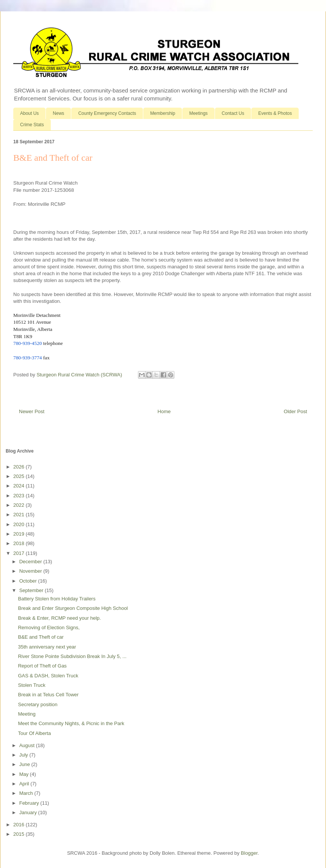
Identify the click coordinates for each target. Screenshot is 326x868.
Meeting (27, 714)
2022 (20, 505)
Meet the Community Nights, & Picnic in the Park (71, 723)
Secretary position (38, 704)
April (25, 784)
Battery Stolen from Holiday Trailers (56, 599)
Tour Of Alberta (34, 733)
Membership (163, 113)
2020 (20, 524)
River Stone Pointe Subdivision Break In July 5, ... (72, 656)
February (30, 803)
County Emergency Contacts (107, 113)
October (29, 581)
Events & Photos (275, 113)
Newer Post (32, 411)
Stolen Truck (31, 685)
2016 (20, 825)
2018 (20, 543)
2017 (20, 553)
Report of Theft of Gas (42, 666)
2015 (20, 834)
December (31, 562)
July (24, 755)
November (31, 571)
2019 (20, 534)
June (25, 764)
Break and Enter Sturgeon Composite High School (73, 608)
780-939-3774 (28, 358)
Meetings (198, 113)
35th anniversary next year (47, 647)
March (27, 793)
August (28, 745)
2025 (20, 476)
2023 (20, 496)
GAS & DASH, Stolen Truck (48, 676)
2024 (20, 486)
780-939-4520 (28, 343)
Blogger (249, 853)
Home (164, 411)
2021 (20, 515)
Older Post (295, 411)
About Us (29, 113)
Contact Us (233, 113)
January (29, 812)
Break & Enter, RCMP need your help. (59, 618)
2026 (20, 467)
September (32, 590)
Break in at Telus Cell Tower (48, 695)
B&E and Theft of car (41, 637)
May (25, 774)
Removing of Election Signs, (49, 627)
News (58, 113)
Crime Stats (32, 125)
